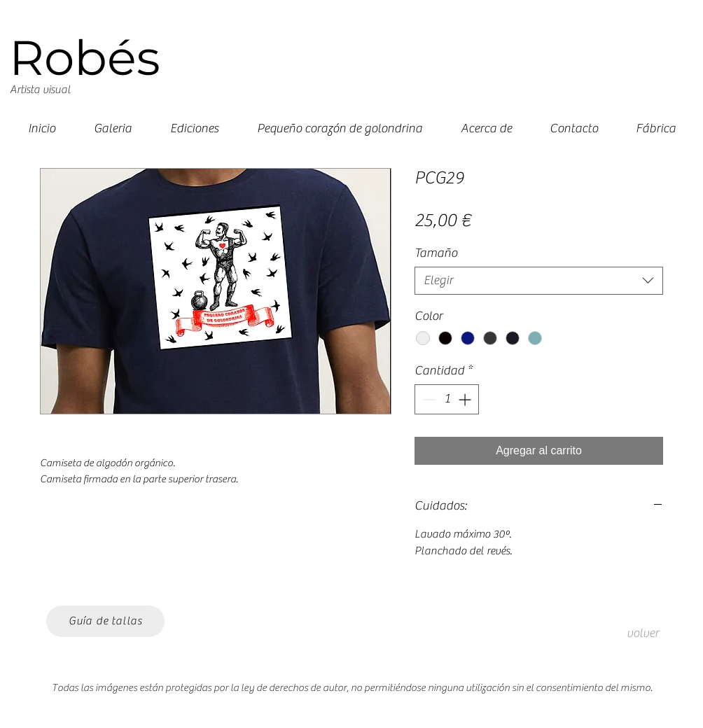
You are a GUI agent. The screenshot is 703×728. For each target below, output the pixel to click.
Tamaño (436, 253)
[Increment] (466, 399)
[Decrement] (427, 399)
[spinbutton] (447, 399)
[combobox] (539, 281)
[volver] (643, 633)
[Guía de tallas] (105, 621)
